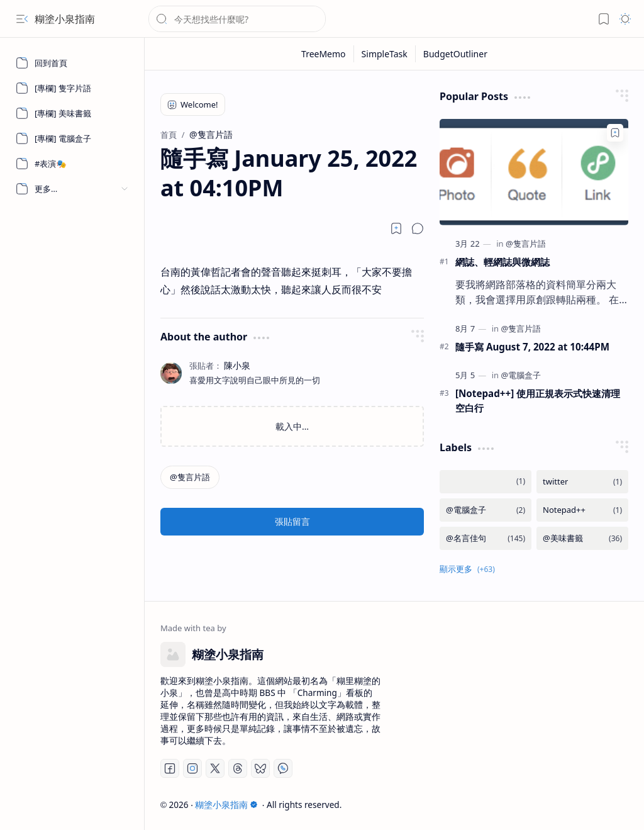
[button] (22, 19)
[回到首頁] (72, 63)
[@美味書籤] (582, 538)
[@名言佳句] (486, 538)
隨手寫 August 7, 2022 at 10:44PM (532, 347)
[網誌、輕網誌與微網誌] (534, 172)
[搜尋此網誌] (237, 19)
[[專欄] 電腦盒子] (72, 138)
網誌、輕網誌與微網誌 (502, 262)
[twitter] (582, 482)
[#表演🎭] (72, 164)
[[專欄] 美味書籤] (72, 113)
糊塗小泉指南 (65, 19)
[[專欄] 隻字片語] (72, 88)
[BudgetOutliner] (455, 54)
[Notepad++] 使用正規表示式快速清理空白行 (538, 401)
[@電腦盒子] (521, 375)
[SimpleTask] (385, 54)
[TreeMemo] (324, 54)
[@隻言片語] (190, 477)
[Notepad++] (582, 510)
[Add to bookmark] (615, 133)
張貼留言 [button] (292, 521)
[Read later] (396, 228)
